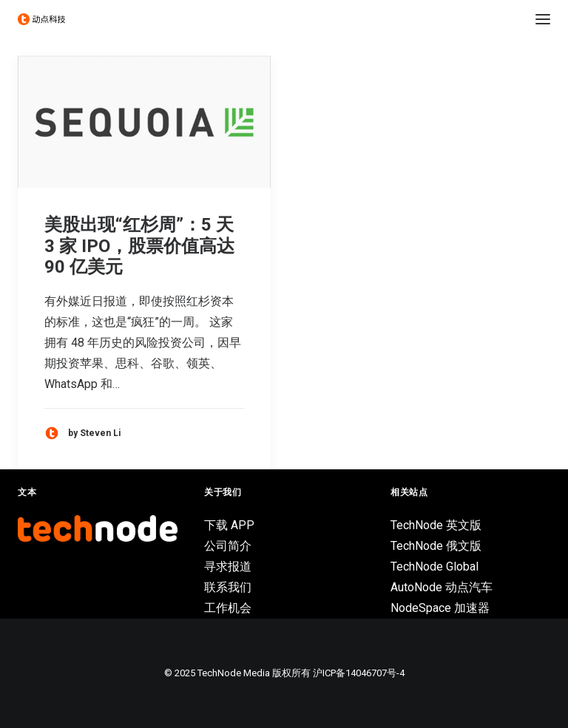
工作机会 (228, 608)
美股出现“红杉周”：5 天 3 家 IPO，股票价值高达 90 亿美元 (139, 246)
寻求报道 (228, 567)
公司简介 (228, 546)
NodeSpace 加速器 (440, 608)
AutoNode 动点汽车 (442, 587)
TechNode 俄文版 (436, 546)
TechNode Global (435, 567)
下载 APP (229, 525)
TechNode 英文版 (436, 525)
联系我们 (228, 587)
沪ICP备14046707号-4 (359, 673)
